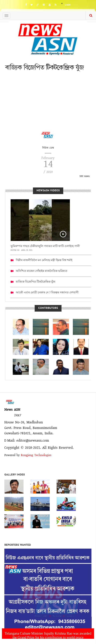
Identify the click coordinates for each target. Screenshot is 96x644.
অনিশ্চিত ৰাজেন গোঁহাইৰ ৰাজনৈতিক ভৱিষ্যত (42, 271)
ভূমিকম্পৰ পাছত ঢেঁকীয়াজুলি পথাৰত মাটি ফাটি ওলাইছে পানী (45, 246)
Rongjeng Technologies (36, 455)
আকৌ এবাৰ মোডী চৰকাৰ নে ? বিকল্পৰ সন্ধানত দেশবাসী (47, 292)
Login (68, 5)
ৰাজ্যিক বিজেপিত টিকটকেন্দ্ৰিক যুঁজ (36, 282)
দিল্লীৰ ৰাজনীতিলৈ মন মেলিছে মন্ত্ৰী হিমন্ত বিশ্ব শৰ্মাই (44, 260)
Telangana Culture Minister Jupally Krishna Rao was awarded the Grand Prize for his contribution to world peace (48, 635)
